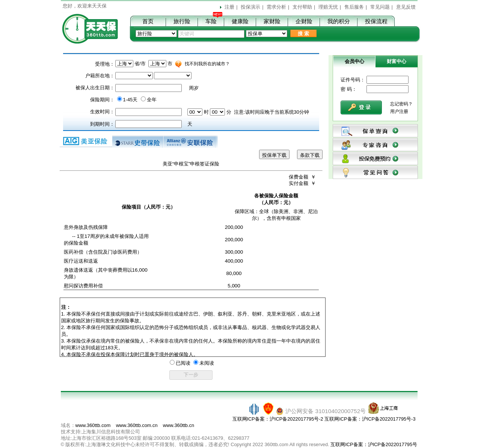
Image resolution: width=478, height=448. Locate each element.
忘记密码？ (401, 104)
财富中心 (397, 61)
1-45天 (130, 100)
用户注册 (399, 111)
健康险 (240, 21)
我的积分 (339, 21)
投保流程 (376, 21)
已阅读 (183, 363)
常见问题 (380, 7)
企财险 (304, 21)
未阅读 (207, 363)
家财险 (272, 21)
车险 (211, 21)
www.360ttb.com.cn (137, 425)
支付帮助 (302, 7)
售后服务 (354, 7)
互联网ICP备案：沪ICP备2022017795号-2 (278, 419)
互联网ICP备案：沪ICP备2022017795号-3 (370, 419)
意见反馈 (406, 7)
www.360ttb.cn (179, 425)
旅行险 (182, 21)
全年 (152, 100)
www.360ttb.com (93, 425)
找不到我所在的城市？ (207, 64)
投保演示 (250, 7)
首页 (148, 21)
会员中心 (354, 61)
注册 (229, 7)
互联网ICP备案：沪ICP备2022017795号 (374, 444)
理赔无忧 (328, 7)
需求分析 (276, 7)
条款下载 (310, 155)
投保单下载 (274, 155)
